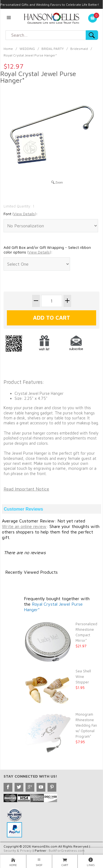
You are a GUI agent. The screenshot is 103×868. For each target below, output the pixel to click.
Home (8, 49)
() (24, 214)
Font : (21, 214)
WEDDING (27, 49)
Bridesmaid (79, 49)
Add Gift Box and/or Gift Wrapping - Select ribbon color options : (47, 250)
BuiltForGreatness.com (67, 851)
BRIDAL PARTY (53, 49)
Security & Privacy (18, 851)
